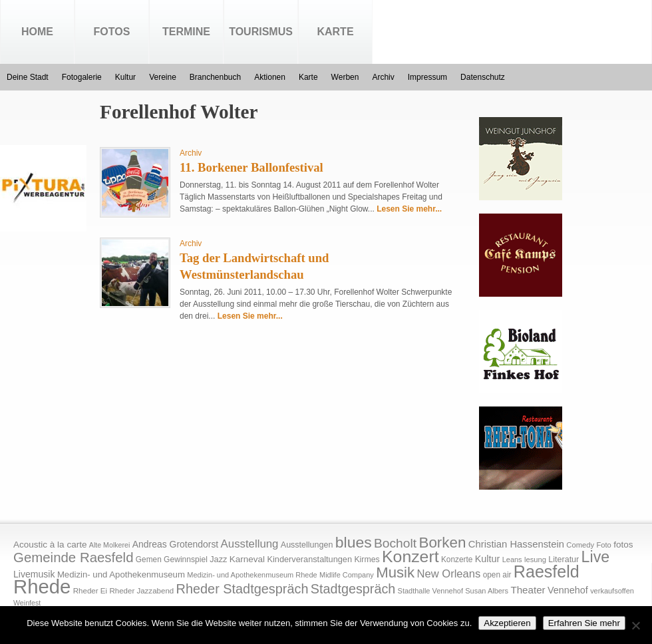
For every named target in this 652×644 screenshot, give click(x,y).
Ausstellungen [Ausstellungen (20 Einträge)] (307, 545)
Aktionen (270, 77)
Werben (345, 77)
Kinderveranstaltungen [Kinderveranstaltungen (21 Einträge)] (309, 559)
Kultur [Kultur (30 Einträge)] (488, 559)
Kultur (125, 77)
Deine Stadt (28, 77)
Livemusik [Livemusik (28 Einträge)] (34, 574)
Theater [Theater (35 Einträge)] (528, 590)
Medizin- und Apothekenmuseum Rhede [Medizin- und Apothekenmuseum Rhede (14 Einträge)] (252, 575)
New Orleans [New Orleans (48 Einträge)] (448, 574)
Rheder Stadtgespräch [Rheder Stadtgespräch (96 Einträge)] (243, 589)
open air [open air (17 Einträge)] (497, 575)
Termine (186, 32)
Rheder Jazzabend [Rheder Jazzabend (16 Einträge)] (141, 591)
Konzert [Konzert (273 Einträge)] (410, 557)
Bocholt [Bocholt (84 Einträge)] (395, 543)
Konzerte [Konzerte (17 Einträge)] (457, 560)
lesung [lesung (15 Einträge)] (535, 560)
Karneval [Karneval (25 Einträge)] (247, 559)
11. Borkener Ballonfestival (251, 167)
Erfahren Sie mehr (584, 623)
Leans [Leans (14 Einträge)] (512, 560)
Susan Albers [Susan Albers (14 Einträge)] (487, 591)
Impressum (427, 77)
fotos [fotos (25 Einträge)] (623, 545)
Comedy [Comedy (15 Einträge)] (580, 545)
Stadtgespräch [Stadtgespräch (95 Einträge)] (353, 589)
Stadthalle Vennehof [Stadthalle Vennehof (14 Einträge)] (430, 591)
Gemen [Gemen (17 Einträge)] (149, 560)
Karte (335, 32)
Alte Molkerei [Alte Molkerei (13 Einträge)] (110, 545)
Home (37, 32)
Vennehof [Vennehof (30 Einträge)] (568, 590)
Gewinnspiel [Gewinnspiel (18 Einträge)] (186, 560)
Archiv (383, 77)
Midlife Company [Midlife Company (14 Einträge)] (347, 575)
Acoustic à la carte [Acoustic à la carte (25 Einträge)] (50, 545)
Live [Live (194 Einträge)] (596, 557)
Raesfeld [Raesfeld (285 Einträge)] (547, 571)
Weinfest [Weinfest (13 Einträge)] (27, 603)
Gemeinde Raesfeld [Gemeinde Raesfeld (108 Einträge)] (74, 558)
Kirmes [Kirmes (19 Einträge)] (367, 560)
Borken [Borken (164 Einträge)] (442, 543)
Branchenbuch (215, 77)
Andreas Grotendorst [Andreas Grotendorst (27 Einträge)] (176, 544)
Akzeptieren (507, 623)
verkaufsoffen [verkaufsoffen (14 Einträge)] (612, 591)
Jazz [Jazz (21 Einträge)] (218, 559)
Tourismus (261, 32)
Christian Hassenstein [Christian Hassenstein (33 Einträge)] (516, 544)
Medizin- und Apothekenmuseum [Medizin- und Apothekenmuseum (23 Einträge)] (121, 574)
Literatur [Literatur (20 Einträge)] (564, 560)
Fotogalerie (82, 77)
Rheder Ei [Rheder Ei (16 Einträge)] (90, 591)
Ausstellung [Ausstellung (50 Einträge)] (250, 544)
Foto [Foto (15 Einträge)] (603, 545)
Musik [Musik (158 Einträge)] (395, 572)
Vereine (163, 77)
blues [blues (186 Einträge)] (354, 542)
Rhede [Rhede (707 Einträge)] (42, 586)
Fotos (112, 32)
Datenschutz (483, 77)
